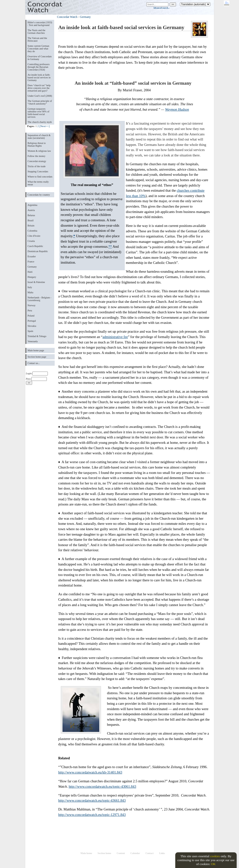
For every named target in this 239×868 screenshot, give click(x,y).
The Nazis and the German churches (37, 32)
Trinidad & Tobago (37, 336)
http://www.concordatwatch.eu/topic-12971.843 (92, 815)
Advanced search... (161, 8)
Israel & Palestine (36, 282)
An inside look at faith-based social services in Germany (39, 77)
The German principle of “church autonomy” (40, 102)
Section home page (37, 357)
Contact (149, 853)
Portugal (32, 321)
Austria (31, 210)
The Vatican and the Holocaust (37, 39)
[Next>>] (45, 126)
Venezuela (33, 341)
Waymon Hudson (177, 109)
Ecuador (32, 256)
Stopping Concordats (38, 171)
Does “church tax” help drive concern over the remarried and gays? (39, 88)
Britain (31, 226)
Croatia (31, 241)
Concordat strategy (37, 161)
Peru (30, 311)
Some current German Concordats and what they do (38, 49)
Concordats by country (39, 195)
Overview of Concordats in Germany (40, 58)
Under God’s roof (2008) (40, 96)
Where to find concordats (40, 177)
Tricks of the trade (37, 166)
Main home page (36, 350)
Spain (31, 331)
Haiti (30, 272)
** (110, 246)
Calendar (135, 853)
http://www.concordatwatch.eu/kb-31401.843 (90, 772)
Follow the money (37, 156)
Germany (32, 267)
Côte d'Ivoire (34, 236)
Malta (31, 292)
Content (121, 853)
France (31, 262)
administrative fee (115, 337)
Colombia (32, 231)
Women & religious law (39, 151)
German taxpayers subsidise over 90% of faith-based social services (38, 113)
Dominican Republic (38, 251)
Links (162, 853)
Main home (86, 853)
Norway (32, 305)
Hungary (32, 277)
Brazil (31, 220)
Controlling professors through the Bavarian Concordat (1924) (39, 67)
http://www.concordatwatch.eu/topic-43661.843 (92, 800)
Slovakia (32, 326)
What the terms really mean (38, 183)
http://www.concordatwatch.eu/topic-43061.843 (102, 786)
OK (213, 864)
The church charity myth (40, 122)
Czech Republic (36, 246)
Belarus (31, 215)
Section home (104, 853)
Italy (30, 287)
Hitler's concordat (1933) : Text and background (40, 24)
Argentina (33, 205)
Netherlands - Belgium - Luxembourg (40, 299)
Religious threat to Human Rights (37, 144)
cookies (215, 856)
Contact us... (34, 363)
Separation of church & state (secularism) (39, 137)
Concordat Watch (67, 17)
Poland (31, 316)
